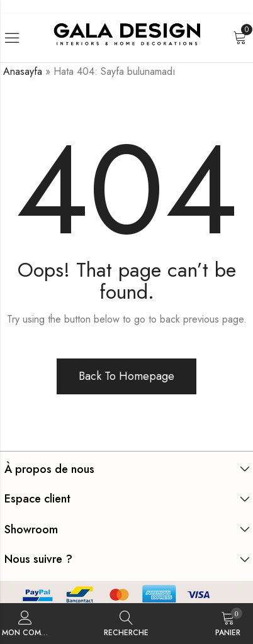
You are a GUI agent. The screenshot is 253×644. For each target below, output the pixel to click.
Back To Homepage (126, 376)
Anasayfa (23, 71)
